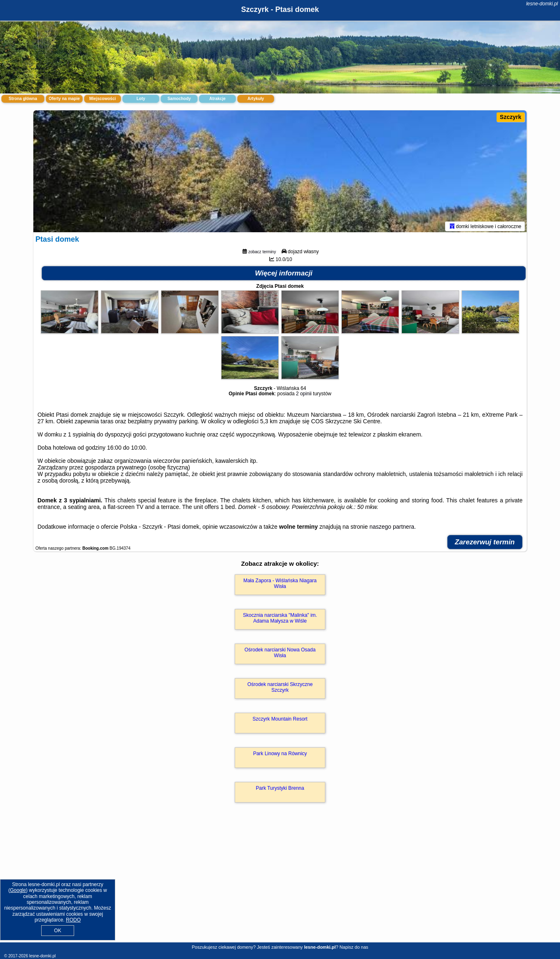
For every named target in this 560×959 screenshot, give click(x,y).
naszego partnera (392, 528)
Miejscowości (103, 99)
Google (18, 890)
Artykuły (256, 99)
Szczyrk (511, 117)
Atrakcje (217, 99)
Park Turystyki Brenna (280, 790)
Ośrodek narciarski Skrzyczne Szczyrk (280, 689)
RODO (73, 920)
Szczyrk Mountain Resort (280, 721)
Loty (141, 99)
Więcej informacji (284, 275)
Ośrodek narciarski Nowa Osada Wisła (280, 654)
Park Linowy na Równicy (280, 755)
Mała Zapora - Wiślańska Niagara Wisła (280, 585)
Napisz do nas (354, 947)
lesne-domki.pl (542, 4)
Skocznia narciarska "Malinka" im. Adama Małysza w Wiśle (280, 620)
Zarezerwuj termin (485, 544)
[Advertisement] (280, 882)
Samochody (179, 99)
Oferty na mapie (64, 99)
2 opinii (304, 395)
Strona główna (23, 99)
